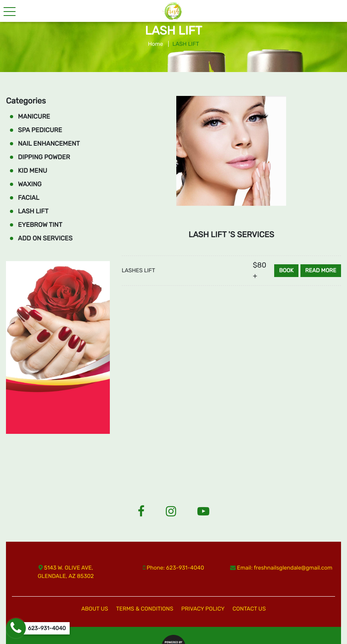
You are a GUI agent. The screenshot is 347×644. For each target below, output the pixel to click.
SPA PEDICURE (40, 130)
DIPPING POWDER (44, 157)
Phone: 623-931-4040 (173, 568)
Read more (321, 270)
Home (156, 44)
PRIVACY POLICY (203, 609)
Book (286, 270)
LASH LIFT (33, 211)
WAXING (30, 184)
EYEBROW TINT (40, 225)
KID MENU (33, 171)
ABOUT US (95, 609)
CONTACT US (249, 609)
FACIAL (29, 198)
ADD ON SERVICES (45, 238)
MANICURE (34, 116)
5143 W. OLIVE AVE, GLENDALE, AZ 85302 (66, 572)
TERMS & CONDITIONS (145, 609)
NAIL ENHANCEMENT (49, 143)
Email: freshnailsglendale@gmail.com (281, 568)
